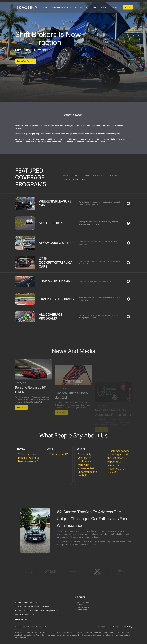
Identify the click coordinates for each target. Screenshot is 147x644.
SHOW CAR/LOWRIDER (25, 243)
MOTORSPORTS (20, 223)
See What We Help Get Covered (47, 179)
